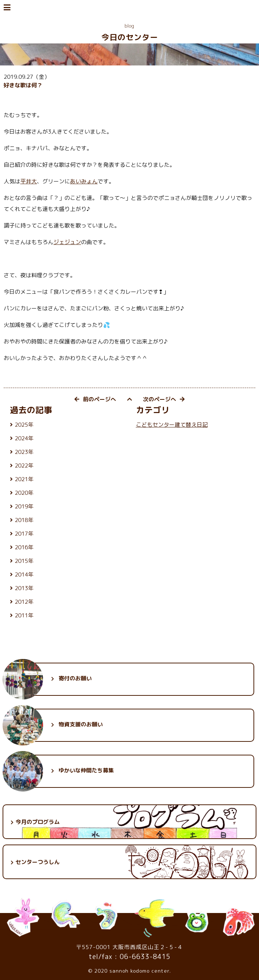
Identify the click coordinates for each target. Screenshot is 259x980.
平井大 (29, 181)
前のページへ (95, 399)
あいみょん (84, 181)
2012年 (24, 602)
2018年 (24, 520)
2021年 (24, 479)
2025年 (24, 425)
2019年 (24, 506)
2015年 (24, 561)
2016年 (24, 547)
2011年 (24, 615)
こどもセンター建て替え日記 (172, 425)
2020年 (24, 493)
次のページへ (164, 399)
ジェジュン (67, 242)
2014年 (24, 574)
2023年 (24, 452)
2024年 (24, 438)
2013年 (24, 588)
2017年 (24, 534)
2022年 (24, 466)
